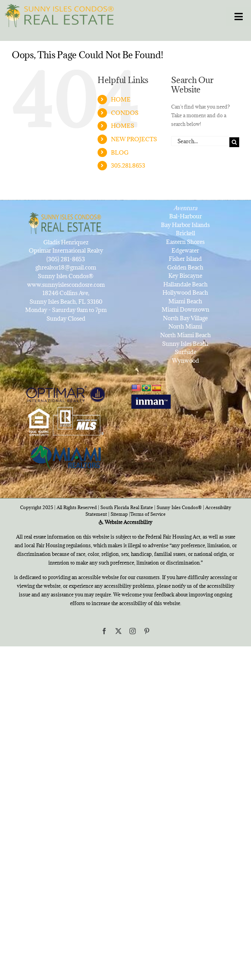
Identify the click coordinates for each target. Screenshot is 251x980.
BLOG (120, 152)
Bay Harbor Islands (185, 225)
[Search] (234, 142)
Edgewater (185, 250)
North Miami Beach (185, 335)
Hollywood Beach (185, 293)
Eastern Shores (185, 242)
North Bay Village (185, 318)
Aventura (185, 208)
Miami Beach (185, 301)
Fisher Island (185, 259)
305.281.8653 (128, 165)
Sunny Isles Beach (185, 344)
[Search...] (200, 141)
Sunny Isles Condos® (179, 507)
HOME (121, 99)
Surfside (185, 352)
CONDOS (125, 113)
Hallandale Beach (185, 284)
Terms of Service (148, 514)
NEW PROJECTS (134, 139)
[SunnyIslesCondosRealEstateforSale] (62, 15)
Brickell (185, 233)
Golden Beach (185, 267)
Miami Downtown (185, 309)
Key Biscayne (185, 276)
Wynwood (185, 361)
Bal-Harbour (185, 216)
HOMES (123, 126)
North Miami (185, 326)
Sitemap (119, 514)
